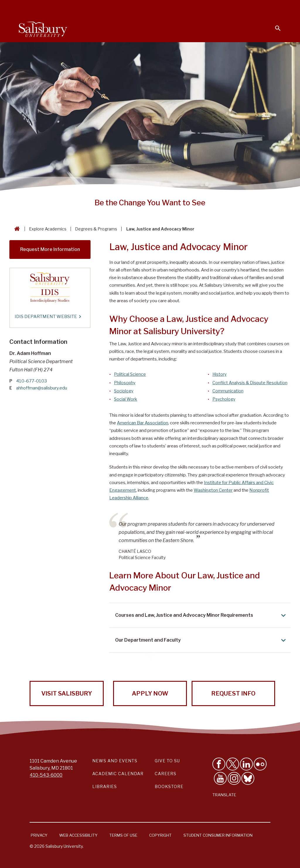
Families (216, 8)
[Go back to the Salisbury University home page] (16, 229)
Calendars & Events (106, 8)
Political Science (130, 374)
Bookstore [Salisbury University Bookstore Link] (169, 786)
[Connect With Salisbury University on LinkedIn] (246, 764)
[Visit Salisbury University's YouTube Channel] (220, 778)
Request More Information (50, 249)
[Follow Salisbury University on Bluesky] (248, 778)
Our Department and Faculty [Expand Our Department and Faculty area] (202, 640)
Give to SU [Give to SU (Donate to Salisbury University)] (167, 761)
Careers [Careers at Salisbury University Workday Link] (166, 774)
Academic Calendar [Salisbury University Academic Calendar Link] (118, 774)
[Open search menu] (274, 25)
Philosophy (125, 383)
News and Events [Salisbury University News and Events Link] (115, 761)
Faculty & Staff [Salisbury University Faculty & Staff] (182, 8)
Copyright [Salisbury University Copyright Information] (160, 835)
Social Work (126, 399)
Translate (224, 795)
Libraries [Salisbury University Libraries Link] (105, 786)
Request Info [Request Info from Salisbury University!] (233, 693)
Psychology (224, 399)
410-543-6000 (46, 775)
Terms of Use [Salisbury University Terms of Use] (123, 835)
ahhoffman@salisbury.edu (42, 388)
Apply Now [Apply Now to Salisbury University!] (150, 693)
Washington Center (213, 490)
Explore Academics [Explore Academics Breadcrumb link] (48, 229)
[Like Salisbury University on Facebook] (219, 764)
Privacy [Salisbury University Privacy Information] (39, 835)
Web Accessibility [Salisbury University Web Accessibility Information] (78, 835)
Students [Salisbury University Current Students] (147, 8)
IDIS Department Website (48, 317)
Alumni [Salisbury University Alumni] (241, 8)
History (219, 374)
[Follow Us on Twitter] (233, 764)
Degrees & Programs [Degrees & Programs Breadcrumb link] (96, 229)
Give (270, 7)
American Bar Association (143, 423)
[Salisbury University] (43, 28)
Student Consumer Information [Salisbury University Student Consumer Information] (218, 835)
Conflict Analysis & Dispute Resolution (250, 383)
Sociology (124, 391)
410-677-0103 (31, 381)
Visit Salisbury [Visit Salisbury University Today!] (67, 693)
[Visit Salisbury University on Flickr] (260, 764)
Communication (228, 391)
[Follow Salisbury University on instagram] (234, 778)
